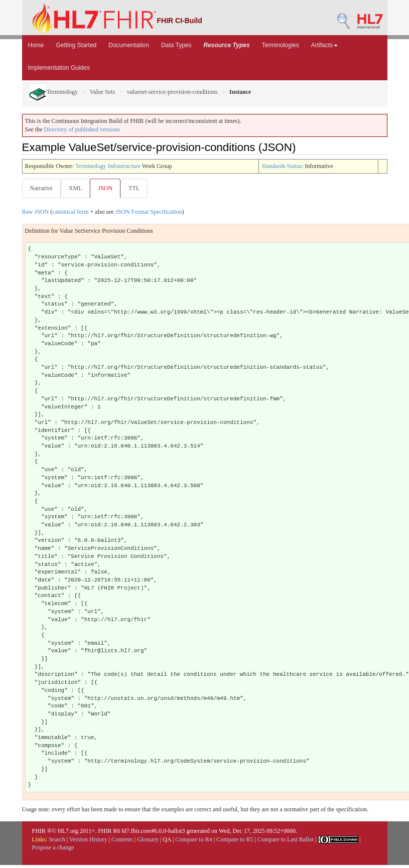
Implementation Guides (59, 68)
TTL (134, 188)
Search (57, 839)
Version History (88, 839)
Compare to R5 (235, 839)
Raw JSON (36, 212)
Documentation (129, 45)
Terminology (54, 92)
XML (76, 188)
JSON (105, 188)
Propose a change (53, 847)
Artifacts (324, 45)
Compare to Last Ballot (286, 839)
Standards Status (282, 166)
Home (36, 45)
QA (167, 839)
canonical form (70, 212)
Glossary (148, 839)
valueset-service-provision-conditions (172, 92)
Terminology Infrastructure (108, 166)
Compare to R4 (193, 839)
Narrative (41, 188)
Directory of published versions (82, 129)
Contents (122, 839)
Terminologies (281, 45)
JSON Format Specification (149, 212)
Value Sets (102, 92)
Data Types (176, 45)
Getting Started (77, 45)
